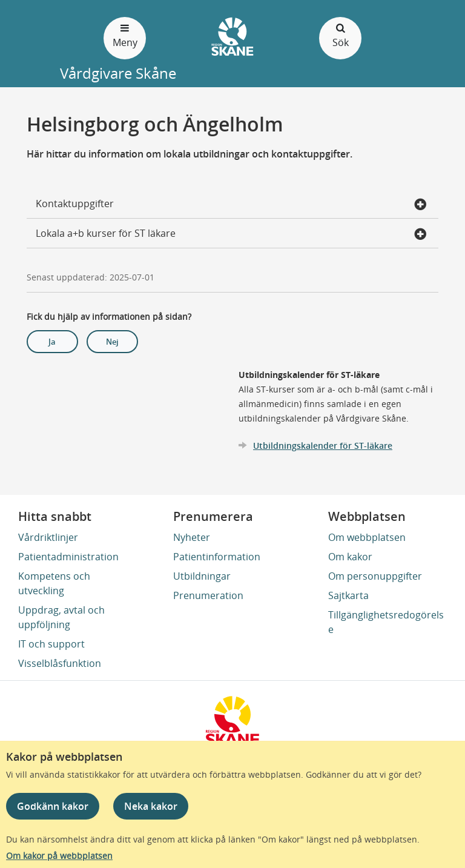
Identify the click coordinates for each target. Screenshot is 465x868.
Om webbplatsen (367, 537)
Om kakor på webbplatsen (59, 856)
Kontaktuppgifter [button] (231, 205)
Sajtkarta (348, 595)
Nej (112, 342)
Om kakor (350, 557)
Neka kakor (151, 806)
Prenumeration (208, 595)
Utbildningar (202, 576)
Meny (125, 35)
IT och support (51, 644)
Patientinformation (217, 557)
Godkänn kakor (53, 806)
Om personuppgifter (375, 576)
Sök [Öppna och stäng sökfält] (340, 35)
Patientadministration (68, 557)
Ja (52, 342)
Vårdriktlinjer (48, 537)
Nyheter (192, 537)
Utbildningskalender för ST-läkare (323, 446)
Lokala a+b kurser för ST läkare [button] (231, 234)
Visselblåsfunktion (60, 663)
